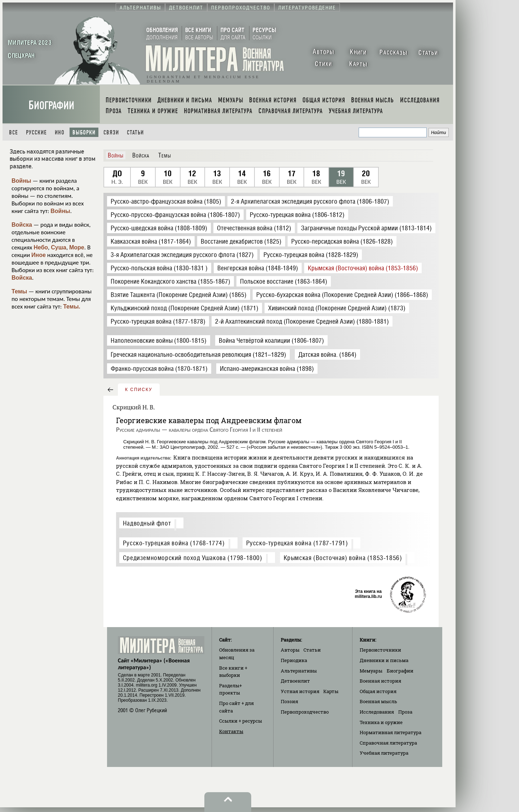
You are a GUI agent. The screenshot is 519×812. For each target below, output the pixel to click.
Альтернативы (299, 671)
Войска (22, 225)
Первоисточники (380, 650)
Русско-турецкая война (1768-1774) (174, 543)
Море (77, 247)
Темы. (72, 307)
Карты (331, 691)
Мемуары (371, 671)
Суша (59, 247)
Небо (41, 247)
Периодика (294, 660)
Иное (39, 255)
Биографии (51, 105)
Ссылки (241, 721)
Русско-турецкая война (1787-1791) (297, 543)
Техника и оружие (381, 722)
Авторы (290, 650)
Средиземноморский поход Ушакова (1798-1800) (193, 558)
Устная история (300, 691)
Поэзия (289, 701)
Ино (60, 132)
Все (14, 132)
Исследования (377, 712)
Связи (111, 132)
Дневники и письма (384, 660)
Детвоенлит (295, 681)
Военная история (380, 681)
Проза (405, 712)
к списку (139, 390)
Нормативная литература (391, 732)
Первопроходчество (305, 712)
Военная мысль (378, 701)
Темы (19, 291)
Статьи (135, 132)
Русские (36, 132)
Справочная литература (388, 743)
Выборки (84, 132)
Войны (21, 181)
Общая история (378, 691)
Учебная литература (384, 753)
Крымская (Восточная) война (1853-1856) (343, 558)
